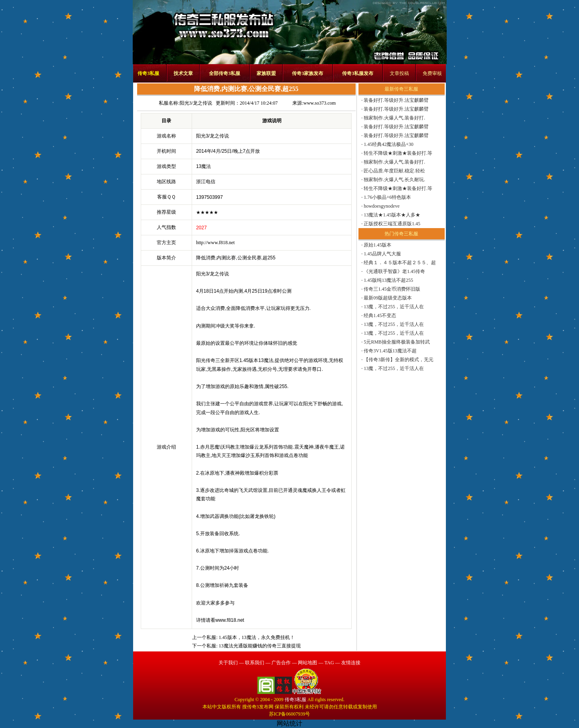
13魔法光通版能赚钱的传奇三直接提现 (260, 646)
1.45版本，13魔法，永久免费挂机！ (257, 637)
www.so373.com (320, 103)
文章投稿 (399, 73)
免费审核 (432, 73)
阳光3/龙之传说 (196, 103)
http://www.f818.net (216, 243)
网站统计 (289, 723)
